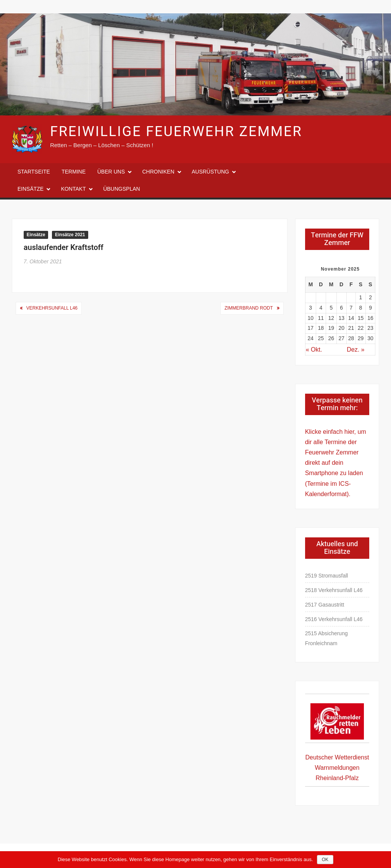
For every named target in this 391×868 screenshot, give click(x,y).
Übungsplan (121, 189)
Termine (74, 172)
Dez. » (355, 350)
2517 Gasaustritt (325, 605)
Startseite (34, 172)
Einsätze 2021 (70, 235)
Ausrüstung (210, 172)
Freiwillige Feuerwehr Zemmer (176, 132)
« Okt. (314, 350)
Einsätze (31, 189)
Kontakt (74, 189)
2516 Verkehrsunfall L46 (334, 619)
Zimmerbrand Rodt (249, 308)
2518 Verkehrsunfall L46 (334, 590)
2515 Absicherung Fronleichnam (326, 638)
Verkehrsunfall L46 (52, 308)
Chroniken (158, 172)
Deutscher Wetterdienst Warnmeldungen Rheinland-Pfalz (337, 768)
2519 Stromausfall (327, 576)
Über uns (111, 172)
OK (325, 860)
